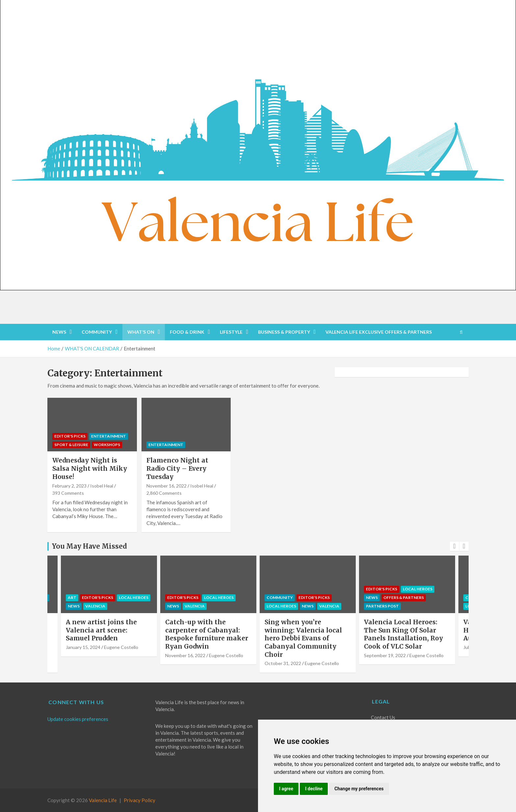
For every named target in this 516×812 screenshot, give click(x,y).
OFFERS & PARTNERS (404, 597)
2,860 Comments (164, 493)
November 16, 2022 (167, 486)
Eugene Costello (121, 647)
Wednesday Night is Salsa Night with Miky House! (90, 468)
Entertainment (109, 436)
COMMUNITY (97, 332)
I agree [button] (286, 789)
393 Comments (68, 493)
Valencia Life (103, 800)
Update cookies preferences (78, 719)
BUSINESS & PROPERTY (284, 332)
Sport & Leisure (71, 445)
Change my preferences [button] (359, 789)
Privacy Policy (140, 800)
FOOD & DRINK (187, 332)
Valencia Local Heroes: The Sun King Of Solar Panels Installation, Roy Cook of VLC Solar (403, 634)
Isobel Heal (102, 486)
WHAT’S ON (141, 332)
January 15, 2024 (83, 647)
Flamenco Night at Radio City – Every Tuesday (177, 468)
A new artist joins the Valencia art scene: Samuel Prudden (101, 630)
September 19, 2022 (385, 655)
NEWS (59, 332)
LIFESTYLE (231, 332)
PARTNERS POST (382, 606)
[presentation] (454, 546)
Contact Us (383, 717)
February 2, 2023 (69, 486)
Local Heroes (134, 597)
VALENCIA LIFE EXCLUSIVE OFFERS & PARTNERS (379, 332)
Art (72, 597)
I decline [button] (314, 789)
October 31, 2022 (283, 663)
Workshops (107, 445)
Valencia (95, 606)
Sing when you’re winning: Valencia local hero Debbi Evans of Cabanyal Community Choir (303, 638)
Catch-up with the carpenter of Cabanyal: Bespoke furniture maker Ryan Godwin (207, 634)
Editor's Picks (70, 436)
